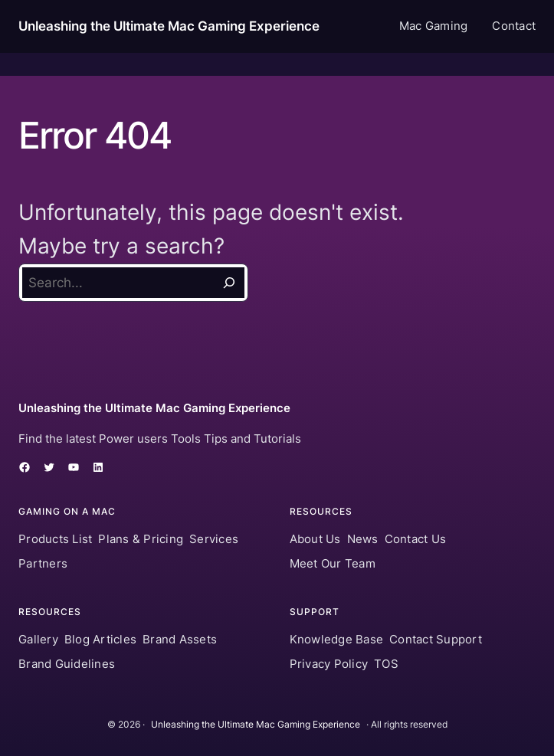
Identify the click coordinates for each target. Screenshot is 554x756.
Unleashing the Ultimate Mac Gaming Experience (169, 26)
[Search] (229, 283)
